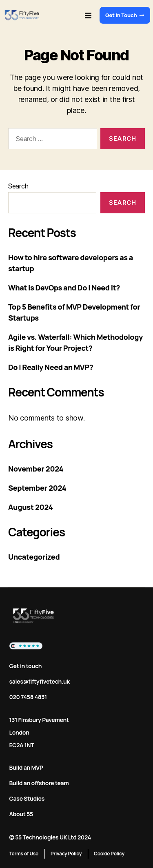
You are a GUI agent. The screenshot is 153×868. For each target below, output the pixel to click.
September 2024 (37, 488)
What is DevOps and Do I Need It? (64, 288)
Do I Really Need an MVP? (51, 367)
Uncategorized (34, 557)
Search (18, 186)
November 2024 (36, 469)
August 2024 (30, 507)
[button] (88, 15)
